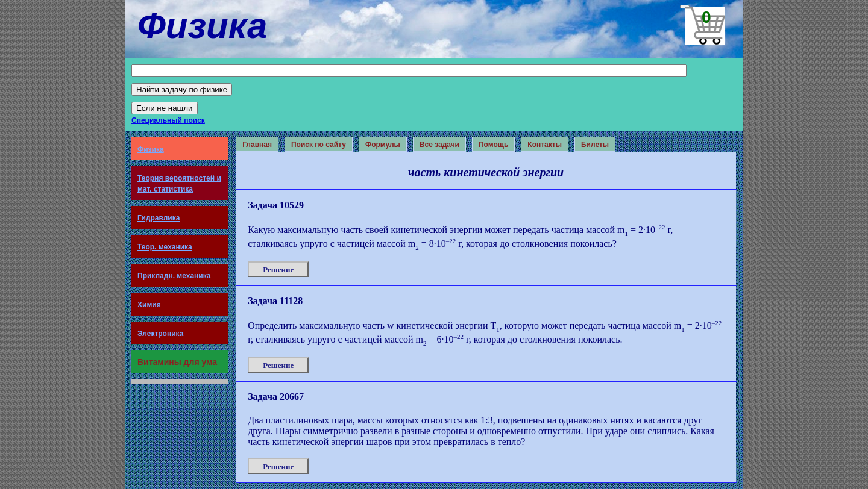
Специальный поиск (168, 120)
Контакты (545, 145)
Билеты (595, 145)
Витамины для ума (177, 362)
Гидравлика (159, 218)
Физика (151, 149)
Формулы (383, 145)
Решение (278, 269)
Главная (257, 145)
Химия (149, 305)
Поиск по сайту (319, 145)
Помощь (493, 145)
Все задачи (439, 145)
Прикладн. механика (174, 276)
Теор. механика (165, 247)
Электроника (160, 334)
